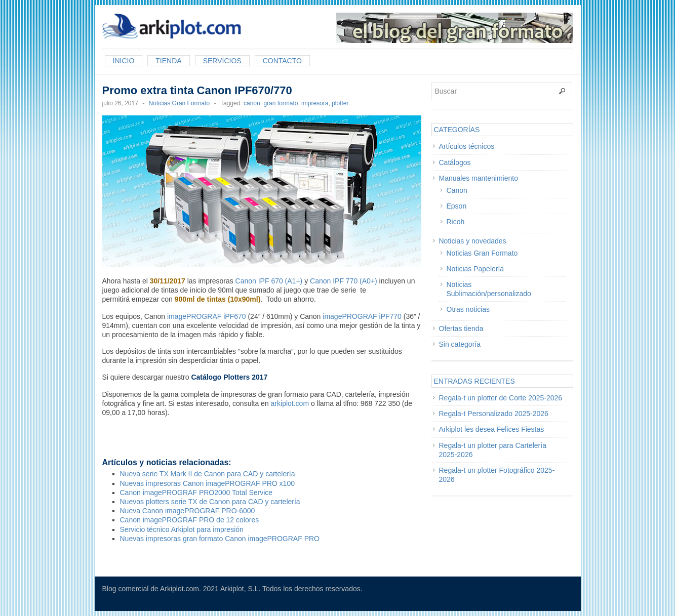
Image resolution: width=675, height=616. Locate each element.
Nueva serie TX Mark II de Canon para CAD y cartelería (208, 474)
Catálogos (455, 162)
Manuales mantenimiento (479, 178)
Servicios (222, 61)
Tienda (168, 61)
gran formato (281, 103)
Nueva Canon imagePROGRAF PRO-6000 (188, 511)
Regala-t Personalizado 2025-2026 (494, 414)
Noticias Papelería (475, 269)
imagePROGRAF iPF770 (361, 316)
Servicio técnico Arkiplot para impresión (182, 529)
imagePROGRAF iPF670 (207, 316)
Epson (457, 206)
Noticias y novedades (473, 241)
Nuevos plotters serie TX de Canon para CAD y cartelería (210, 502)
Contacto (282, 61)
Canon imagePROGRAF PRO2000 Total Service (196, 492)
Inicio (124, 61)
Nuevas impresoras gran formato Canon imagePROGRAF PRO (220, 539)
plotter (340, 103)
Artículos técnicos (467, 146)
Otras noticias (468, 309)
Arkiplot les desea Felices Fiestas (492, 429)
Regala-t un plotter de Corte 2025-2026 (501, 398)
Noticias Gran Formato (180, 103)
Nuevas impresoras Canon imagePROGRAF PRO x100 (207, 483)
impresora (315, 103)
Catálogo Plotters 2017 (229, 377)
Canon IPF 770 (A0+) (344, 281)
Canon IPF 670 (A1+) (269, 281)
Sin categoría (460, 344)
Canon (457, 190)
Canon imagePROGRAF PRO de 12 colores (190, 520)
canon (252, 103)
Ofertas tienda (461, 328)
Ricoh (456, 222)
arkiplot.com (290, 403)
